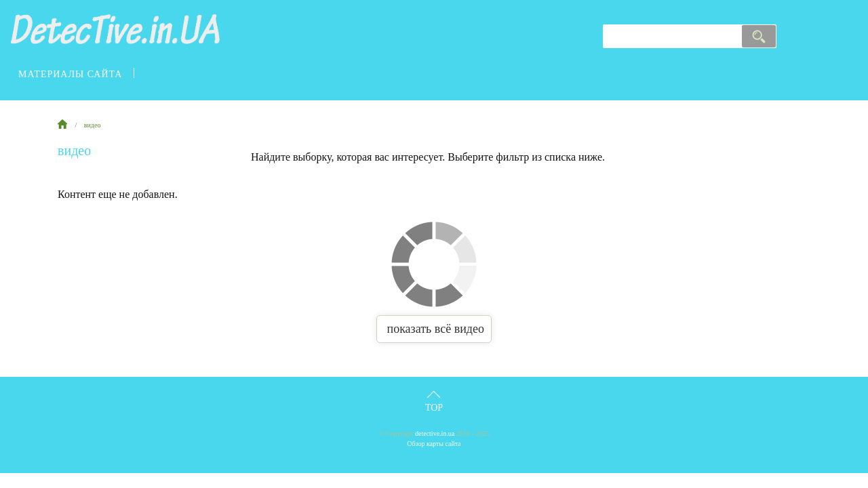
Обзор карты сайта (434, 444)
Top (434, 408)
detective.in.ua (435, 433)
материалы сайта (70, 74)
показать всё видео (434, 329)
